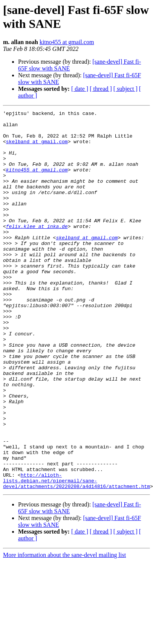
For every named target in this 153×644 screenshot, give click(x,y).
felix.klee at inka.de (37, 250)
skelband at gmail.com (37, 148)
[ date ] (80, 89)
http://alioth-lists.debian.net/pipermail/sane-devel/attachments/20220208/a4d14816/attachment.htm (76, 555)
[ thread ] (101, 89)
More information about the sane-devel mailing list (64, 631)
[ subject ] (125, 89)
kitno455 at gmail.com (67, 42)
